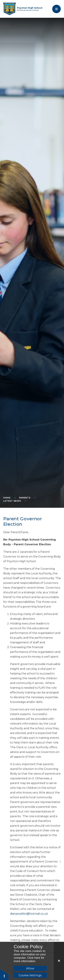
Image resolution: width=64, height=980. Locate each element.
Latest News (12, 501)
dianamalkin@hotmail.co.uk (29, 914)
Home (7, 498)
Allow (30, 968)
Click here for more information (29, 959)
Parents (25, 498)
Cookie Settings (30, 975)
